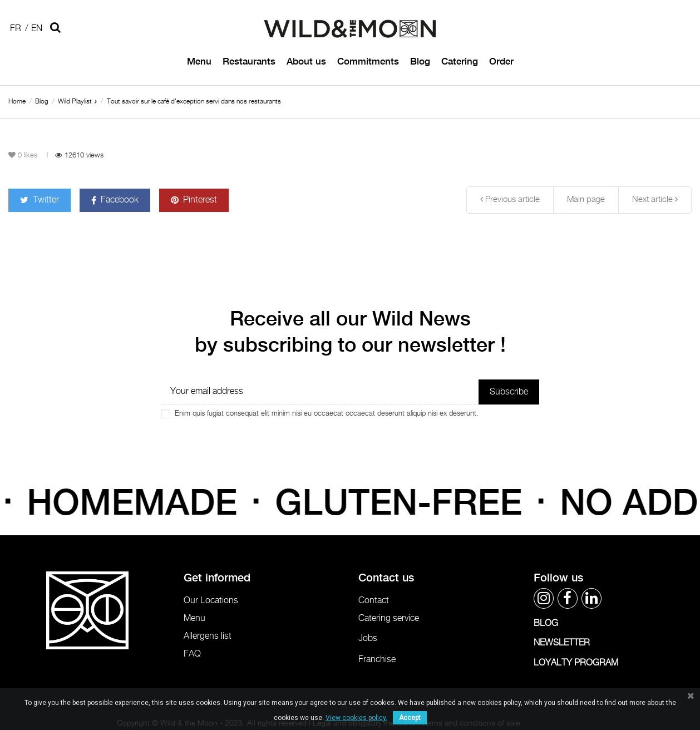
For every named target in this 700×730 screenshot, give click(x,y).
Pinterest (194, 200)
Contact (374, 601)
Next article (655, 199)
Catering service (389, 618)
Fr (16, 29)
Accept (410, 718)
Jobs (368, 638)
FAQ (192, 654)
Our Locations (211, 601)
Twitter (40, 200)
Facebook (115, 200)
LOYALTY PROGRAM (576, 663)
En (37, 29)
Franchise (377, 660)
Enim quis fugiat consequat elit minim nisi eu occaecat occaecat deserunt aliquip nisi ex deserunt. (327, 414)
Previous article (510, 199)
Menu (194, 618)
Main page (586, 199)
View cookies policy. (356, 718)
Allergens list (208, 636)
